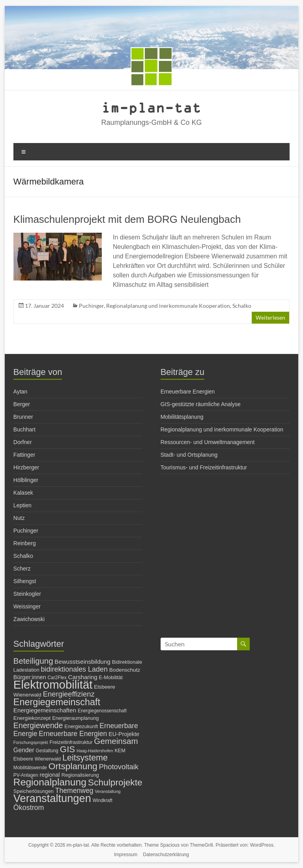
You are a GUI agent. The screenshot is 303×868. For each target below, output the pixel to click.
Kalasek (23, 493)
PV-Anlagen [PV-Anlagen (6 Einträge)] (26, 775)
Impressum (126, 855)
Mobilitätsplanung (182, 417)
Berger (22, 404)
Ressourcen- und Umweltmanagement (208, 442)
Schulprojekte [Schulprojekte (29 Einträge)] (115, 782)
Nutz (19, 518)
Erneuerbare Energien (188, 392)
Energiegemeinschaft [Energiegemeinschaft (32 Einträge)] (57, 702)
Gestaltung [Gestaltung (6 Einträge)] (47, 751)
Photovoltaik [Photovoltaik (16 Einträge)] (119, 767)
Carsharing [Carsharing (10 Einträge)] (83, 677)
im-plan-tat (151, 107)
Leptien (22, 505)
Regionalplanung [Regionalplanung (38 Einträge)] (50, 782)
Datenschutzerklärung (166, 855)
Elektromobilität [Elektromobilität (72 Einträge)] (53, 684)
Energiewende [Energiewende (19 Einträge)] (38, 725)
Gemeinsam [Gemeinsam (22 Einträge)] (116, 741)
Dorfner (23, 442)
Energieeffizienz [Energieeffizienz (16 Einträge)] (69, 694)
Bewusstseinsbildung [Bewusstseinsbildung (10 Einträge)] (82, 662)
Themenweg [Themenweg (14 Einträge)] (74, 791)
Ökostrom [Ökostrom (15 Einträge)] (29, 808)
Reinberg (25, 543)
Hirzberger (26, 467)
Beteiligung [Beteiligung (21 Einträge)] (33, 661)
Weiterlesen (270, 317)
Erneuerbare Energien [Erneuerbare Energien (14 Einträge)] (73, 734)
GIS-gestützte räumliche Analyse (201, 404)
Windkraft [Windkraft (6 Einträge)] (103, 800)
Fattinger (24, 455)
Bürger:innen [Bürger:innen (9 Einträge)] (30, 677)
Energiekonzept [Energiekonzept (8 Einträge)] (32, 718)
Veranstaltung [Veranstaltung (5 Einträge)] (108, 791)
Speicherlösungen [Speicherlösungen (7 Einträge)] (34, 791)
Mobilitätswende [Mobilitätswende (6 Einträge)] (30, 768)
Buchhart (24, 429)
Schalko (242, 306)
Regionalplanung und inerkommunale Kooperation (168, 306)
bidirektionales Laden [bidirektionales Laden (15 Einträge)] (74, 669)
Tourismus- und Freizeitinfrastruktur (204, 467)
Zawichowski (29, 619)
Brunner (23, 417)
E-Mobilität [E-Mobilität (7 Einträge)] (111, 677)
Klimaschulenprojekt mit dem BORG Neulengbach (127, 219)
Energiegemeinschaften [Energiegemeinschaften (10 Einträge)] (45, 710)
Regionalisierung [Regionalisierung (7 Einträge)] (80, 775)
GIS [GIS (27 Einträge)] (67, 749)
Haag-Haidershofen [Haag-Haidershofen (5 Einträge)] (95, 751)
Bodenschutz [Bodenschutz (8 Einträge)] (125, 670)
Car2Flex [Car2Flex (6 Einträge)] (57, 678)
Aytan (21, 392)
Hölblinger (26, 480)
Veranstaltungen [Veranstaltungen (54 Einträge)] (52, 798)
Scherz (22, 569)
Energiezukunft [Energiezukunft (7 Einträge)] (81, 726)
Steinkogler (27, 594)
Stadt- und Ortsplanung (189, 455)
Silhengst (25, 581)
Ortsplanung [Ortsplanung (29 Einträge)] (73, 766)
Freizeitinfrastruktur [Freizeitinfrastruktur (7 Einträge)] (71, 742)
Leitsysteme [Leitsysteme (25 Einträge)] (85, 758)
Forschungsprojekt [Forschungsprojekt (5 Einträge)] (31, 742)
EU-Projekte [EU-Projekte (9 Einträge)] (124, 734)
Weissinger (27, 606)
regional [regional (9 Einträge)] (50, 775)
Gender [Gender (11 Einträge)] (24, 750)
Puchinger (91, 306)
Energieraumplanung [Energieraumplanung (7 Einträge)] (75, 718)
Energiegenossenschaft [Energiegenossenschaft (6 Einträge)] (102, 711)
